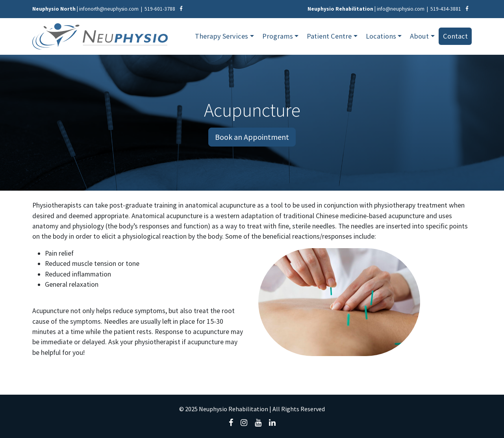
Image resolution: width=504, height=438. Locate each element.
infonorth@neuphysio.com (109, 9)
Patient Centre (329, 36)
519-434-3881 (446, 9)
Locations (381, 36)
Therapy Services (221, 36)
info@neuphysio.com (401, 9)
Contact (455, 36)
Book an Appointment (252, 137)
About (419, 36)
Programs (278, 36)
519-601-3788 (160, 9)
